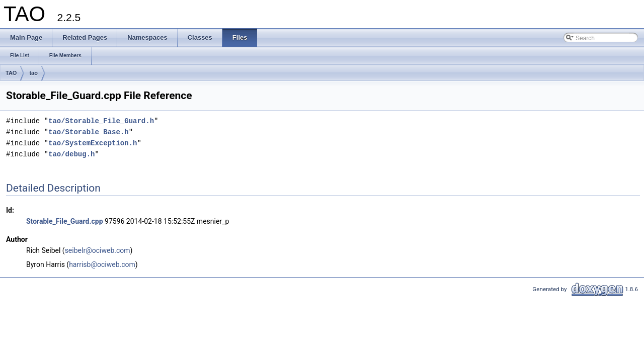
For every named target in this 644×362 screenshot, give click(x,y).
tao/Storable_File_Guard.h (101, 121)
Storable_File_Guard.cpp (65, 221)
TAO (11, 73)
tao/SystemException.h (93, 143)
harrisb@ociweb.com (102, 264)
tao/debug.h (71, 154)
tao (33, 73)
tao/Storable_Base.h (89, 132)
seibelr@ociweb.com (98, 250)
